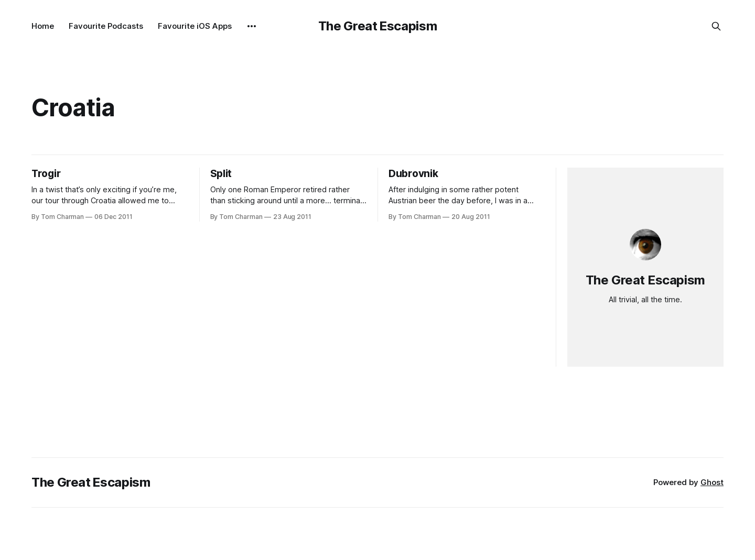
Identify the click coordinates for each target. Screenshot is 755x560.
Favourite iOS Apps (195, 26)
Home (43, 26)
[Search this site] (716, 26)
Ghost (712, 482)
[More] (252, 26)
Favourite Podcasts (106, 26)
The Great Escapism (378, 26)
